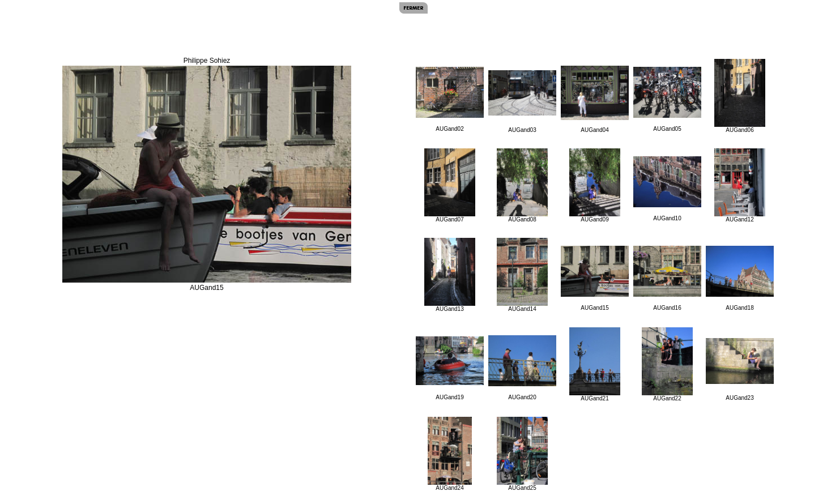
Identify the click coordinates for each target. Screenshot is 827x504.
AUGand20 (522, 368)
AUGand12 (740, 185)
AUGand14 (522, 275)
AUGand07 (450, 185)
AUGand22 (667, 364)
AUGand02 (450, 99)
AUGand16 (667, 278)
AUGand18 (740, 278)
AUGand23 (740, 370)
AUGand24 (450, 454)
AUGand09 (595, 185)
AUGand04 (595, 99)
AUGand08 (522, 185)
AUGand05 (667, 99)
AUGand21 (595, 364)
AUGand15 (595, 278)
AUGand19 (450, 368)
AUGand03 (522, 102)
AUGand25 (522, 454)
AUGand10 (667, 189)
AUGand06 (740, 96)
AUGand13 (450, 275)
